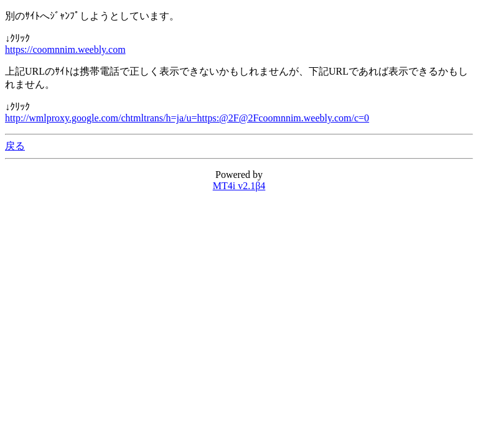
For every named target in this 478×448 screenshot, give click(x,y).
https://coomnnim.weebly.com (65, 49)
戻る (15, 146)
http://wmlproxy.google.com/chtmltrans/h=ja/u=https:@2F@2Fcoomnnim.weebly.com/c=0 (187, 118)
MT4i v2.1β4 (239, 186)
